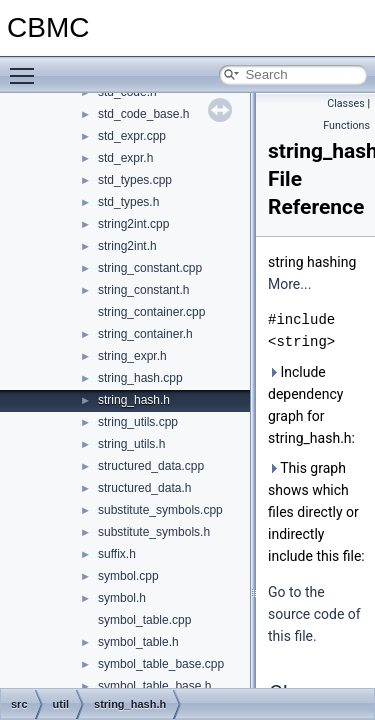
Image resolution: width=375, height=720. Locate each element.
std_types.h (128, 202)
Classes (345, 103)
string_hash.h (134, 400)
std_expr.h (125, 158)
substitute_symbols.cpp (160, 510)
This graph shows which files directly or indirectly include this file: (316, 512)
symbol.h (122, 598)
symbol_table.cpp (144, 620)
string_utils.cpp (138, 422)
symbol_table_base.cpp (161, 664)
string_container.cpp (151, 312)
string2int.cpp (133, 224)
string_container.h (145, 334)
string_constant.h (143, 290)
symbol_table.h (138, 642)
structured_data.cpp (151, 466)
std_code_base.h (143, 114)
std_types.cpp (135, 180)
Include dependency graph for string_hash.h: (311, 405)
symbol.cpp (128, 576)
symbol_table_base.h (154, 686)
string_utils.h (131, 444)
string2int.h (127, 246)
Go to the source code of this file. (314, 614)
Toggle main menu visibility (27, 67)
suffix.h (117, 554)
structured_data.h (144, 488)
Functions (346, 125)
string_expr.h (132, 356)
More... (289, 284)
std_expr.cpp (132, 136)
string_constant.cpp (150, 268)
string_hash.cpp (140, 378)
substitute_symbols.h (154, 532)
